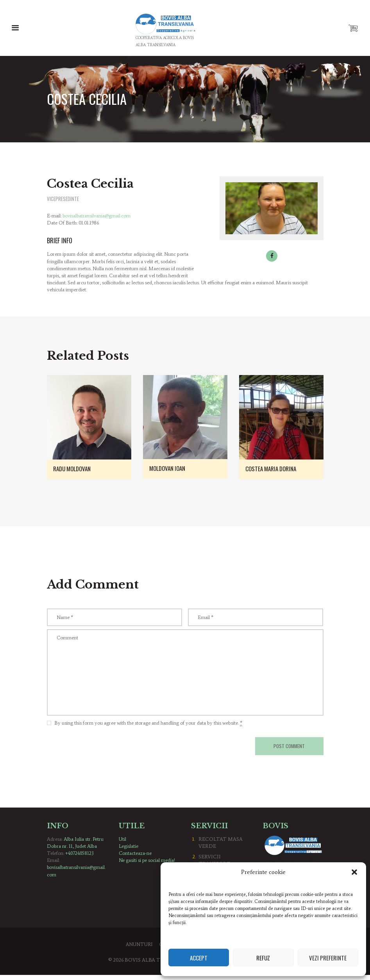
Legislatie (129, 851)
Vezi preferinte (328, 958)
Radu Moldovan (74, 469)
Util (123, 844)
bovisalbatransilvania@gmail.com (97, 216)
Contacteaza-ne (135, 858)
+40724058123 (80, 858)
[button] (354, 872)
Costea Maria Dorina (273, 469)
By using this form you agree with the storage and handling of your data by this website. (148, 727)
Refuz (263, 958)
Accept (199, 958)
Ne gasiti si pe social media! (147, 865)
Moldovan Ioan (169, 468)
